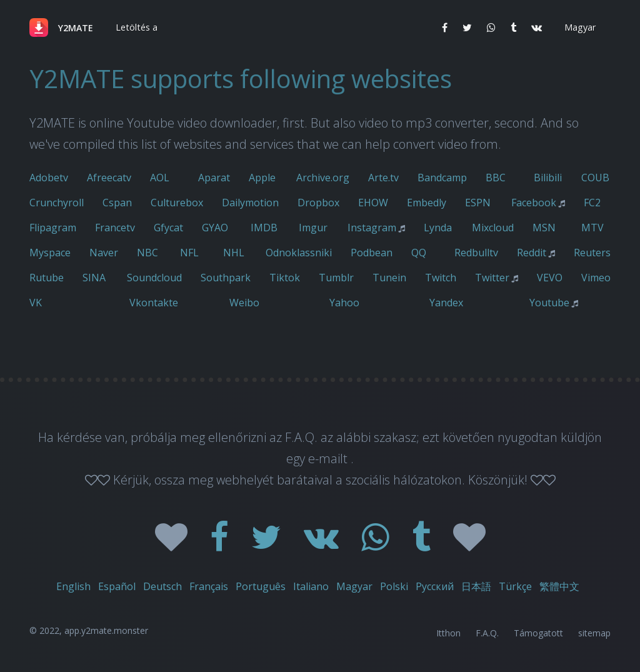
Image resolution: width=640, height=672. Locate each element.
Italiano (311, 586)
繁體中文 (559, 586)
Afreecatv (109, 178)
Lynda (438, 228)
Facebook (534, 203)
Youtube (549, 303)
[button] (135, 28)
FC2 (592, 203)
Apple (262, 178)
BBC (496, 178)
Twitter (492, 278)
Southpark (226, 278)
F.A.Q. (487, 633)
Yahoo (344, 303)
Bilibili (548, 178)
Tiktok (285, 278)
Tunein (389, 278)
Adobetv (49, 178)
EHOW (373, 203)
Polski (394, 586)
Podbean (372, 253)
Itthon (448, 633)
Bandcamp (442, 178)
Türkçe (515, 586)
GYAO (215, 228)
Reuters (592, 253)
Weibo (244, 303)
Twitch (441, 278)
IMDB (264, 228)
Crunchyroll (57, 203)
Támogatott (538, 633)
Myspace (50, 253)
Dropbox (318, 203)
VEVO (550, 278)
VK (36, 303)
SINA (94, 278)
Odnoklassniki (299, 253)
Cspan (117, 203)
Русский (435, 586)
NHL (234, 253)
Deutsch (162, 586)
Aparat (214, 178)
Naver (104, 253)
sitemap (594, 633)
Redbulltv (476, 253)
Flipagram (53, 228)
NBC (147, 253)
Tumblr (336, 278)
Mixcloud (493, 228)
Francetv (115, 228)
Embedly (427, 203)
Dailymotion (250, 203)
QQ (419, 253)
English (73, 586)
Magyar (354, 586)
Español (117, 586)
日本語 (476, 586)
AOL (160, 178)
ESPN (478, 203)
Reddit (532, 253)
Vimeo (596, 278)
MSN (544, 228)
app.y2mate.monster (106, 630)
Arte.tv (383, 178)
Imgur (313, 228)
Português (261, 586)
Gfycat (168, 228)
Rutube (47, 278)
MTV (592, 228)
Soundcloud (154, 278)
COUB (595, 178)
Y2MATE (76, 28)
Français (209, 586)
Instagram (372, 228)
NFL (189, 253)
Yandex (446, 303)
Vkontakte (154, 303)
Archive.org (323, 178)
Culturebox (177, 203)
